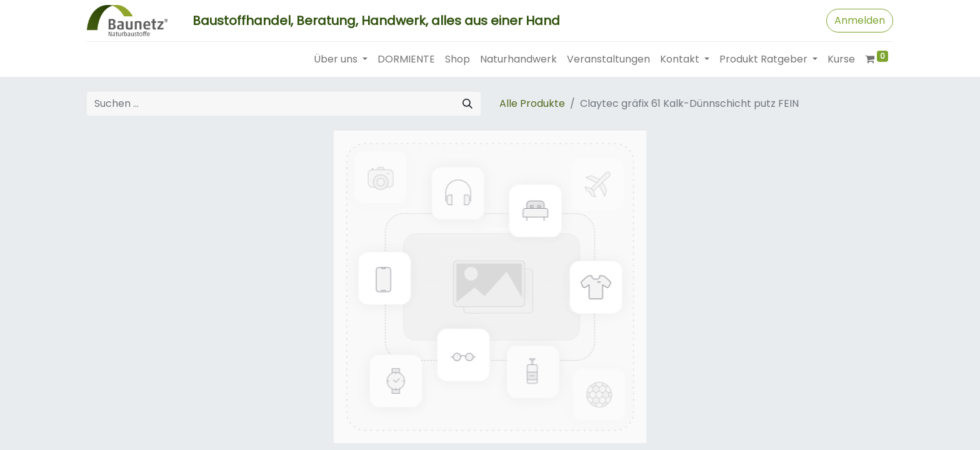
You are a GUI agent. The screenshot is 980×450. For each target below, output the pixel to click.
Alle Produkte (532, 103)
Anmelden (860, 20)
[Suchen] (467, 104)
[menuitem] (406, 59)
